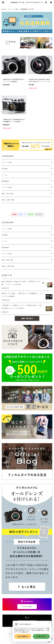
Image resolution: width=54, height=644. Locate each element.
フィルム (5, 175)
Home (4, 9)
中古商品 (5, 169)
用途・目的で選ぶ (8, 194)
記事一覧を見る (27, 318)
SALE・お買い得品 (8, 200)
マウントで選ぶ (7, 187)
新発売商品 (5, 181)
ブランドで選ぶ (13, 9)
